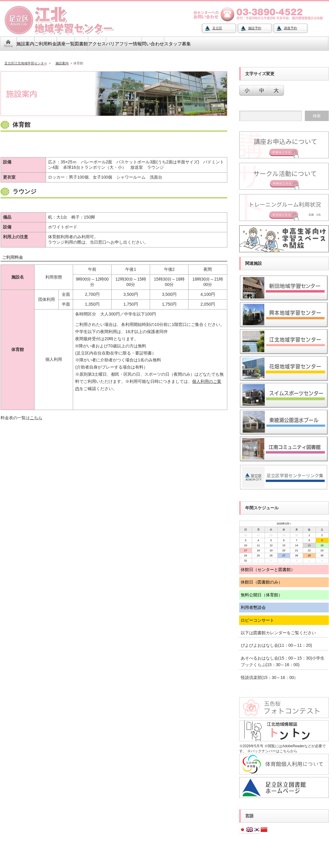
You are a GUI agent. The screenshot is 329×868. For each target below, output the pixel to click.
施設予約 (255, 28)
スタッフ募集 (177, 44)
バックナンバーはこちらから (274, 751)
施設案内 (25, 44)
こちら (36, 418)
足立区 (217, 28)
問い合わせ (153, 44)
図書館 (81, 44)
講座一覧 (66, 44)
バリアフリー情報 (124, 44)
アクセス (97, 44)
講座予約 (291, 28)
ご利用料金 (45, 44)
